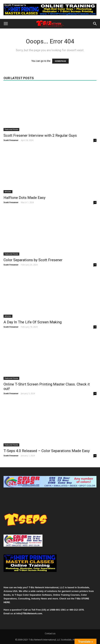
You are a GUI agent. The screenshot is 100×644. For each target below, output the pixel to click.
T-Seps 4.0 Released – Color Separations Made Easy (47, 451)
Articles (8, 192)
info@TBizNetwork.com (29, 613)
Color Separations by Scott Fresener (33, 260)
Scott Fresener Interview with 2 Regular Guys (40, 135)
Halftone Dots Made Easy (25, 198)
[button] (95, 24)
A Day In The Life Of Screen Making (33, 322)
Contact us (50, 633)
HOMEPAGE (60, 61)
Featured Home (11, 129)
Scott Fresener (11, 140)
